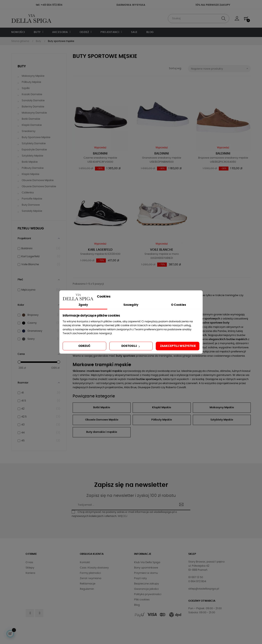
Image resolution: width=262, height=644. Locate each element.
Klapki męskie (30, 174)
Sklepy (30, 568)
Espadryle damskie (34, 150)
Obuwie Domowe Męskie (102, 420)
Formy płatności (90, 573)
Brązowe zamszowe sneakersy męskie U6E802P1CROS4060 (223, 160)
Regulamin (87, 589)
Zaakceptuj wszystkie (178, 346)
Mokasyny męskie (33, 76)
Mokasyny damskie (34, 113)
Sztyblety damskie (34, 144)
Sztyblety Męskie (222, 420)
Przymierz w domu (146, 573)
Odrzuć (84, 346)
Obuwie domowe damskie (39, 187)
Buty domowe (31, 205)
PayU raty (140, 578)
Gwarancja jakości (146, 589)
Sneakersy (29, 131)
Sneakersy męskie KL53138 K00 (100, 254)
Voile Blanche (162, 250)
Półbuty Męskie (162, 420)
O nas (29, 562)
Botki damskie (31, 119)
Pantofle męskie (32, 199)
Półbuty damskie (33, 168)
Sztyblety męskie (32, 156)
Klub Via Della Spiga (147, 562)
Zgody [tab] (83, 305)
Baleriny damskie (33, 107)
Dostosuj (131, 346)
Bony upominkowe (146, 568)
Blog (137, 605)
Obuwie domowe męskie (38, 180)
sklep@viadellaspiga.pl (204, 589)
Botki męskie (30, 162)
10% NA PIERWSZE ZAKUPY (213, 5)
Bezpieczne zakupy (146, 584)
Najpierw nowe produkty (221, 69)
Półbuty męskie (31, 82)
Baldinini (100, 154)
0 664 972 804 (197, 581)
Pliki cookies (142, 600)
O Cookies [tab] (179, 305)
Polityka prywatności (148, 594)
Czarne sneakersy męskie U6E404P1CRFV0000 (100, 160)
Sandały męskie (32, 211)
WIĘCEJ (123, 516)
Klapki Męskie (162, 408)
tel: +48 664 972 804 (49, 5)
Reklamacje (88, 584)
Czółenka (28, 193)
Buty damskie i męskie (102, 432)
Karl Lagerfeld (100, 250)
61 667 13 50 (196, 577)
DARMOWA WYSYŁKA (131, 5)
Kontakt (85, 562)
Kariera (30, 573)
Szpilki (26, 88)
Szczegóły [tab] (131, 305)
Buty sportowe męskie (36, 137)
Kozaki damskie (32, 94)
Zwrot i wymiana (91, 578)
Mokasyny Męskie (222, 408)
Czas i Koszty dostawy (94, 568)
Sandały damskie (33, 101)
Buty (22, 66)
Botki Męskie (102, 408)
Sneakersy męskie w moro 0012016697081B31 (162, 256)
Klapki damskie (32, 125)
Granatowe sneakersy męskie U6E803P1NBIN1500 (162, 160)
